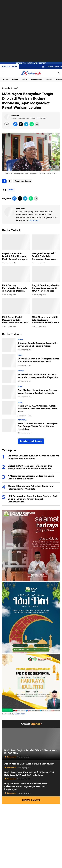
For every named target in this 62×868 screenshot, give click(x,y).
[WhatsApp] (32, 124)
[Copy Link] (37, 124)
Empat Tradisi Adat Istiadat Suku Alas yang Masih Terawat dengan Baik (15, 256)
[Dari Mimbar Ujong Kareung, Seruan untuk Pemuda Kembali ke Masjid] (9, 392)
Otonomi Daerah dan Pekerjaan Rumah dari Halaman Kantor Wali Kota (39, 360)
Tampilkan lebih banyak (31, 441)
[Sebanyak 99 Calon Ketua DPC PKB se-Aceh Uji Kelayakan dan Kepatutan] (9, 376)
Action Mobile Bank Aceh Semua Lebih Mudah (29, 764)
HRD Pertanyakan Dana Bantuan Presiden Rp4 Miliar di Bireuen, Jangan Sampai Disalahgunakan (32, 499)
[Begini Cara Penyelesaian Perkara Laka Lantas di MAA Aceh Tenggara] (46, 274)
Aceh (20, 355)
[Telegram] (26, 124)
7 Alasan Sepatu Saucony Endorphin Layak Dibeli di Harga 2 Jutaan (38, 345)
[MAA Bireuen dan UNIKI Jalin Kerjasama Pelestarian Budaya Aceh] (46, 306)
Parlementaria (37, 80)
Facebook (34, 220)
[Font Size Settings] (7, 124)
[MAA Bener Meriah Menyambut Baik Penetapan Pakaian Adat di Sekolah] (16, 306)
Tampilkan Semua (23, 181)
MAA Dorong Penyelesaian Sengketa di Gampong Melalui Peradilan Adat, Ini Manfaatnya (15, 288)
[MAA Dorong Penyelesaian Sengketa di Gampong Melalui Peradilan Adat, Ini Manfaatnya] (16, 274)
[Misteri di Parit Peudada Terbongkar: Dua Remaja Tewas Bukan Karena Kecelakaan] (9, 425)
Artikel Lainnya (31, 800)
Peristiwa (22, 420)
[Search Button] (58, 73)
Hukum (15, 80)
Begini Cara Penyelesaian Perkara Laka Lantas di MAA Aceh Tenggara (46, 288)
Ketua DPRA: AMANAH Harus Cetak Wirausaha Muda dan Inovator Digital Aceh (38, 409)
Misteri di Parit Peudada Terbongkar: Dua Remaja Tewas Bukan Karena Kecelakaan (38, 426)
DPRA (20, 402)
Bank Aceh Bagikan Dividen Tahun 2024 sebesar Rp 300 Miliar (31, 752)
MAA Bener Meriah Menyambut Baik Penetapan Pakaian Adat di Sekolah (15, 320)
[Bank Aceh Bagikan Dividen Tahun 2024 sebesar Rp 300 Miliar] (31, 744)
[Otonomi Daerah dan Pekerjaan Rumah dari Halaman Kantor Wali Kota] (9, 361)
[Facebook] (15, 124)
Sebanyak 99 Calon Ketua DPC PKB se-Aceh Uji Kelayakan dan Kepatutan (38, 376)
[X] (21, 124)
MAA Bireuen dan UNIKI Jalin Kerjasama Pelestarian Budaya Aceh (45, 320)
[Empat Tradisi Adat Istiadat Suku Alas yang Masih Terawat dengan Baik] (16, 242)
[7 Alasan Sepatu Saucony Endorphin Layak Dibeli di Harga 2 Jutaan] (9, 345)
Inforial (49, 80)
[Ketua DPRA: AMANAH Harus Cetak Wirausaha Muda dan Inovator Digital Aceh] (9, 408)
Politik (24, 80)
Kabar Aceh (20, 714)
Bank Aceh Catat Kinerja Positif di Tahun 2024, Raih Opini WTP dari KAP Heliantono (29, 774)
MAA (11, 190)
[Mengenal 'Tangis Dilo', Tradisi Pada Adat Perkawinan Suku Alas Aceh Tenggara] (46, 242)
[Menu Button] (4, 73)
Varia (20, 339)
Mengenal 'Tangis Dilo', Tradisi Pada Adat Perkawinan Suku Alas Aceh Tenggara (44, 256)
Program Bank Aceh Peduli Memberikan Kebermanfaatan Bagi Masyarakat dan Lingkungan (26, 786)
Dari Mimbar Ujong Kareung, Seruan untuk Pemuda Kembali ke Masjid (37, 392)
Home (6, 80)
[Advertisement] (31, 31)
